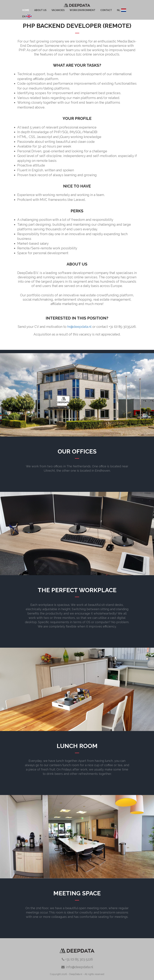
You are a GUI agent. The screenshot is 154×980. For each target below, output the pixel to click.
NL (122, 10)
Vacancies (58, 10)
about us (40, 10)
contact (106, 10)
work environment (82, 10)
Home (26, 10)
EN (27, 16)
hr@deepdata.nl (79, 327)
